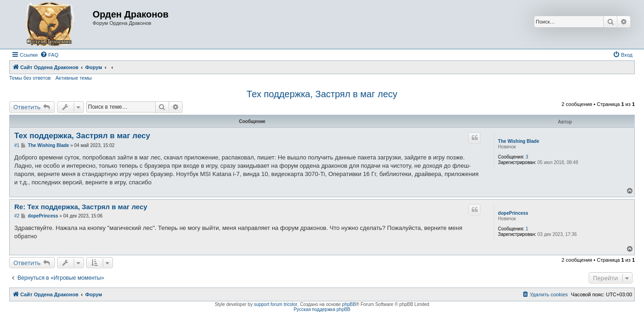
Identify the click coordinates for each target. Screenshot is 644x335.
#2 (17, 216)
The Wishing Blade (518, 141)
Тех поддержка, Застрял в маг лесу (322, 94)
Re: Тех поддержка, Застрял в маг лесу (81, 207)
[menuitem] (49, 55)
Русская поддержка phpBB (322, 309)
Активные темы (73, 78)
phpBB (349, 304)
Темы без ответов (30, 78)
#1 (17, 145)
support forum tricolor (275, 304)
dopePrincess (513, 213)
